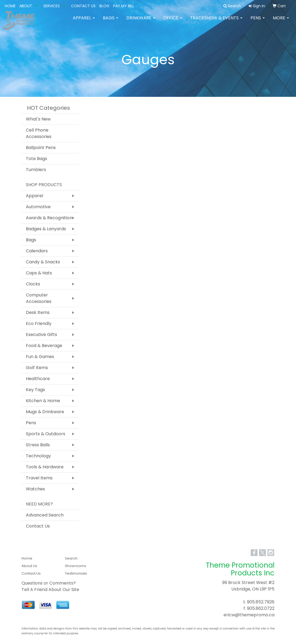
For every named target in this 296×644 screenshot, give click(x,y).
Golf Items (37, 368)
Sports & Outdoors (46, 434)
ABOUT (26, 6)
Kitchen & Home (43, 401)
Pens (258, 21)
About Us (29, 566)
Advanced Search (45, 515)
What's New (38, 119)
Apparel (84, 21)
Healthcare (38, 379)
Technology (38, 456)
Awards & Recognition (49, 218)
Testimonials (76, 573)
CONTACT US (83, 6)
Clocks (33, 284)
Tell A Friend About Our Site (50, 590)
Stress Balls (38, 445)
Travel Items (39, 478)
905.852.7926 (261, 602)
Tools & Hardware (45, 467)
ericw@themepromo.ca (249, 615)
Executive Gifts (41, 335)
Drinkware (141, 21)
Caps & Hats (39, 273)
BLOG (104, 6)
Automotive (38, 207)
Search (71, 558)
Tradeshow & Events (216, 21)
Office (173, 21)
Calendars (37, 251)
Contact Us (38, 526)
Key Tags (35, 390)
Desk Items (38, 312)
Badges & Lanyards (46, 229)
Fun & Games (40, 357)
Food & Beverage (44, 346)
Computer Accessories (39, 298)
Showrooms (76, 566)
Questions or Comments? (49, 583)
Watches (35, 489)
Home (27, 558)
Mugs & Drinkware (45, 412)
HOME (10, 6)
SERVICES (52, 6)
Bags (111, 21)
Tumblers (36, 170)
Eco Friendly (39, 323)
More (281, 21)
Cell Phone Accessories (39, 133)
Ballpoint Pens (41, 148)
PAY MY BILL (124, 6)
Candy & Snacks (43, 262)
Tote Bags (36, 159)
